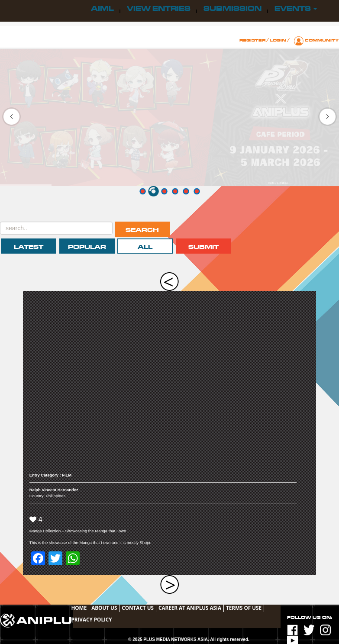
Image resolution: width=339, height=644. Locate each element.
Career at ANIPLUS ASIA (190, 608)
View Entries (159, 9)
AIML (102, 9)
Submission (232, 9)
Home (79, 608)
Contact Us (138, 608)
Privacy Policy (91, 619)
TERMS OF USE (244, 608)
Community (322, 40)
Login (278, 40)
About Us (104, 608)
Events (296, 9)
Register (252, 40)
